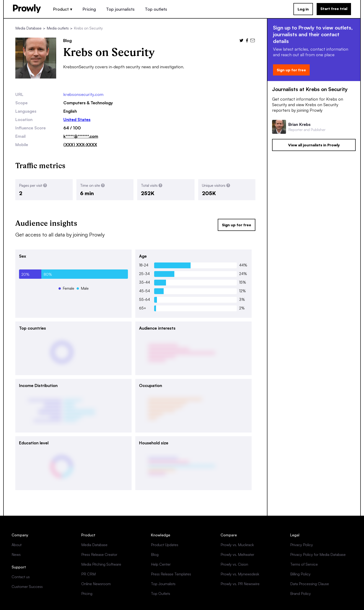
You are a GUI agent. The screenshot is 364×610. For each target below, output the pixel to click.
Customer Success (27, 587)
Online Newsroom (96, 584)
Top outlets (156, 9)
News (16, 554)
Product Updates (165, 545)
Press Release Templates (171, 574)
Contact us (21, 577)
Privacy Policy (302, 545)
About (17, 545)
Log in (303, 9)
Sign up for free (237, 225)
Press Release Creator (99, 554)
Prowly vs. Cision (234, 564)
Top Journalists (163, 584)
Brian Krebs (299, 124)
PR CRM (88, 574)
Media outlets (58, 28)
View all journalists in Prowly (314, 145)
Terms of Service (304, 564)
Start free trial (334, 9)
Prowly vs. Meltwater (237, 554)
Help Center (161, 564)
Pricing (89, 9)
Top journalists (120, 9)
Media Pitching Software (101, 564)
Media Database (28, 28)
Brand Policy (301, 594)
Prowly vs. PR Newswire (240, 584)
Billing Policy (300, 574)
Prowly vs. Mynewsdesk (240, 574)
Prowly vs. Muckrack (237, 545)
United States (77, 119)
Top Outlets (161, 594)
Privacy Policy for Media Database (318, 554)
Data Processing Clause (310, 584)
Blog (155, 554)
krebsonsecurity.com (83, 94)
